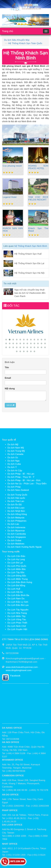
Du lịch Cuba (14, 464)
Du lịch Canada (15, 454)
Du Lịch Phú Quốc (17, 566)
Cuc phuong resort (12, 166)
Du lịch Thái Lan (16, 501)
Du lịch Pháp (14, 487)
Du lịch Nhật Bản (16, 511)
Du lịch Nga (13, 461)
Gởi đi (10, 405)
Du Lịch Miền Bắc (17, 569)
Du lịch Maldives (16, 544)
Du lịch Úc (13, 458)
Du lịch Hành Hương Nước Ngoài (24, 547)
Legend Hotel (10, 197)
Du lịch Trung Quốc (17, 495)
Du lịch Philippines (17, 521)
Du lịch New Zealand (18, 490)
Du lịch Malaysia (16, 518)
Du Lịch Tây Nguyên (18, 610)
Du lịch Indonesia (16, 527)
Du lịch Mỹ (13, 444)
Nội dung (10, 389)
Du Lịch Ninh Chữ (17, 626)
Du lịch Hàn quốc (16, 498)
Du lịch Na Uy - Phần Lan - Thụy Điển (27, 484)
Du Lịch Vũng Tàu (17, 620)
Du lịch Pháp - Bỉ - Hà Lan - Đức (24, 480)
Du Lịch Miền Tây (17, 616)
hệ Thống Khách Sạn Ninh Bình (31, 246)
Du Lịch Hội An (15, 592)
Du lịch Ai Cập (15, 471)
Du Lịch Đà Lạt (15, 563)
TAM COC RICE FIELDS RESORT (38, 198)
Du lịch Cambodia (17, 534)
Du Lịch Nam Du (16, 599)
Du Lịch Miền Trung (18, 579)
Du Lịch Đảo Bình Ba (18, 595)
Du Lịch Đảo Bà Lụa (18, 605)
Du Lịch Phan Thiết (17, 623)
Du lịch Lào (13, 524)
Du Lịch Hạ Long (16, 559)
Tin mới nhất (10, 284)
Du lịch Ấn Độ (15, 505)
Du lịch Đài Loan (16, 508)
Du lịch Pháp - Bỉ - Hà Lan (21, 474)
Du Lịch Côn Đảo (16, 556)
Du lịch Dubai (14, 540)
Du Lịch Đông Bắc (17, 576)
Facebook (15, 676)
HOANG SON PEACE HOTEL (38, 167)
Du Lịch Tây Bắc (16, 572)
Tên (7, 367)
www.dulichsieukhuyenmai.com (22, 667)
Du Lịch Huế (14, 589)
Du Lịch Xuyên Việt (17, 629)
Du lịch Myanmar (16, 531)
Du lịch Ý (12, 467)
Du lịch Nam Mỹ (16, 448)
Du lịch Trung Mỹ (16, 451)
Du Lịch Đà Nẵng (16, 586)
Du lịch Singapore (17, 537)
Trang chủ (8, 31)
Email (8, 378)
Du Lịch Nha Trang (17, 613)
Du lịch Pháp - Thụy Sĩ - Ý (21, 477)
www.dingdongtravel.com (19, 670)
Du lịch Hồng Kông (17, 514)
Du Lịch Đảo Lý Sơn (18, 602)
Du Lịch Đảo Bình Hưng (20, 582)
